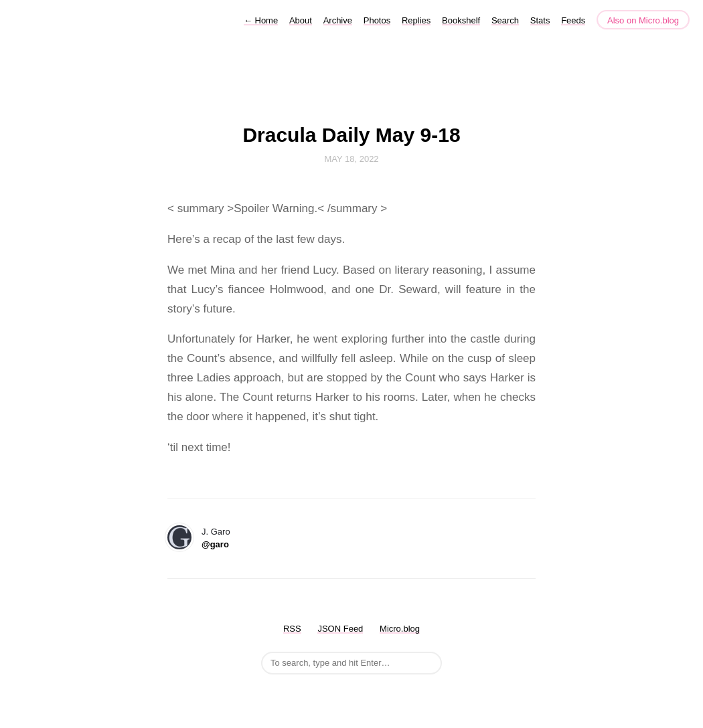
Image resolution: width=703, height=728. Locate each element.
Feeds (573, 20)
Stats (540, 20)
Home (261, 20)
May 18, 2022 (351, 159)
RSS (292, 629)
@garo (215, 544)
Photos (377, 20)
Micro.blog (400, 629)
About (301, 20)
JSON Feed (340, 629)
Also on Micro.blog (643, 20)
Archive (338, 20)
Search (505, 20)
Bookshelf (461, 20)
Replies (416, 20)
